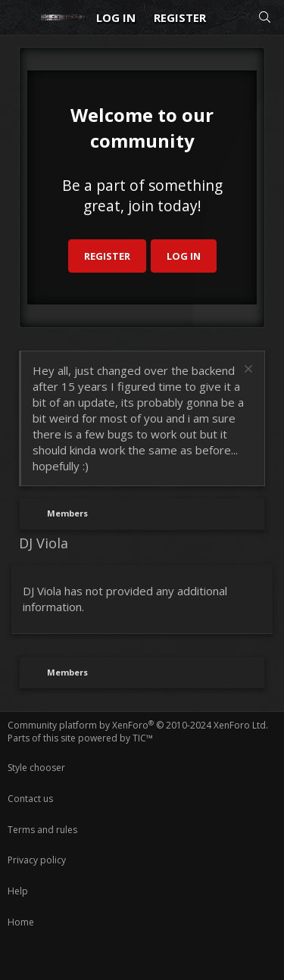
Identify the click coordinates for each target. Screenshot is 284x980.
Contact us (30, 799)
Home (21, 922)
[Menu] (20, 17)
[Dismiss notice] (247, 371)
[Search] (265, 18)
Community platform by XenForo (138, 725)
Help (18, 891)
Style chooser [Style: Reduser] (36, 768)
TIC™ (143, 738)
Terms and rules (42, 830)
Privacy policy (37, 860)
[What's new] (231, 18)
